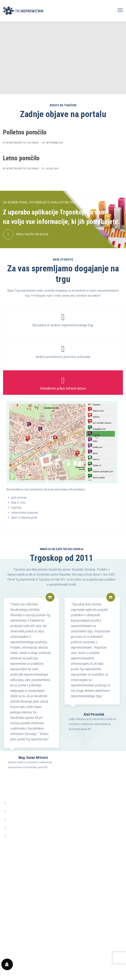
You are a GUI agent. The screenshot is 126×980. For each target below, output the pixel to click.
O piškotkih (10, 931)
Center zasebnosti (14, 938)
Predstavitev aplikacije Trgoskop (23, 871)
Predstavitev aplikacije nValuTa (22, 885)
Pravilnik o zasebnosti (16, 924)
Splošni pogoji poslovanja (18, 916)
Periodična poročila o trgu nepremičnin (26, 893)
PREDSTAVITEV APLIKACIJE (32, 234)
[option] (31, 682)
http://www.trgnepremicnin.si (27, 828)
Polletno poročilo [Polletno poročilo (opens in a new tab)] (25, 132)
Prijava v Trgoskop (14, 878)
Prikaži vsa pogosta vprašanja (21, 962)
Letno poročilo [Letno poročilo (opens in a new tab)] (21, 158)
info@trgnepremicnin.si (23, 811)
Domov (7, 863)
